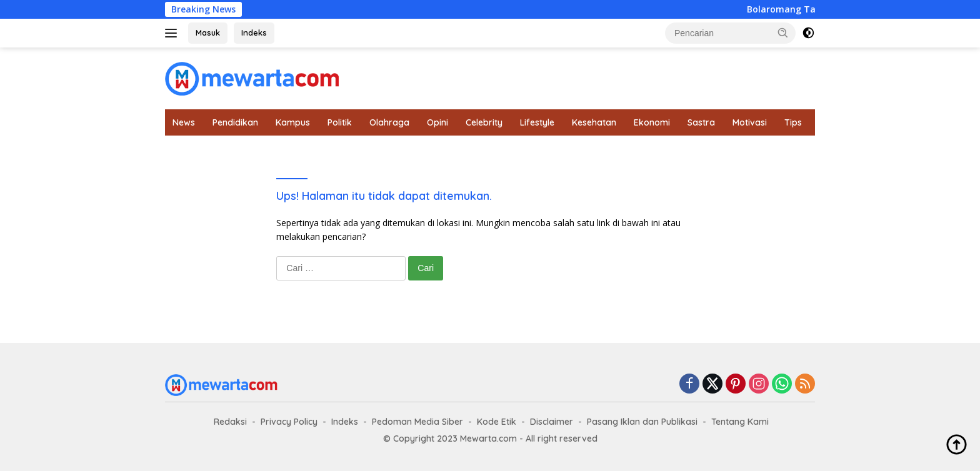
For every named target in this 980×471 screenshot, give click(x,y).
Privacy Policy (289, 422)
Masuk (208, 32)
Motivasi (750, 122)
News (184, 122)
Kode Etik (497, 422)
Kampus (293, 122)
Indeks (254, 32)
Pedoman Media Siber (417, 422)
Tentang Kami (740, 422)
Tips (793, 122)
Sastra (701, 122)
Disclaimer (552, 422)
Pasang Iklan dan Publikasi (642, 422)
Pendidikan (235, 122)
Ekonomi (652, 122)
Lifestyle (537, 122)
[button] (783, 32)
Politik (340, 122)
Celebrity (484, 122)
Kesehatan (594, 122)
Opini (437, 122)
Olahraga (389, 122)
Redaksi (230, 422)
